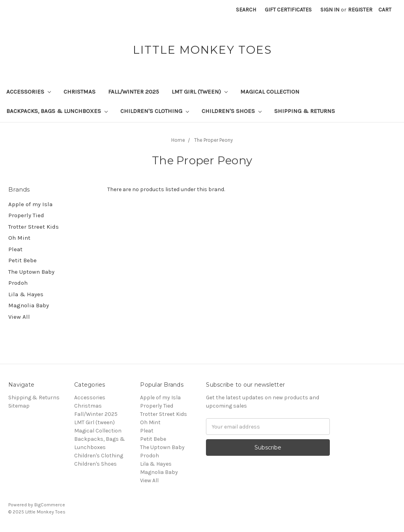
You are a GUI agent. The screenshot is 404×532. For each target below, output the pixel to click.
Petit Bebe (22, 260)
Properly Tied (26, 215)
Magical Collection (270, 92)
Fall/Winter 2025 (134, 92)
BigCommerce (50, 505)
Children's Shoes (232, 111)
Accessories (29, 92)
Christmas (79, 92)
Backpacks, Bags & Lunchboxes (57, 111)
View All (19, 317)
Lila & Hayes (26, 294)
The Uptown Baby (31, 272)
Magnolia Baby (29, 305)
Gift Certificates (288, 10)
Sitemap (19, 406)
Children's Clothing (155, 111)
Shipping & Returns (305, 111)
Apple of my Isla (30, 204)
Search (246, 10)
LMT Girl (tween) (200, 92)
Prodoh (18, 283)
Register (360, 10)
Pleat (15, 249)
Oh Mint (19, 238)
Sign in (330, 10)
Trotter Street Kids (34, 227)
